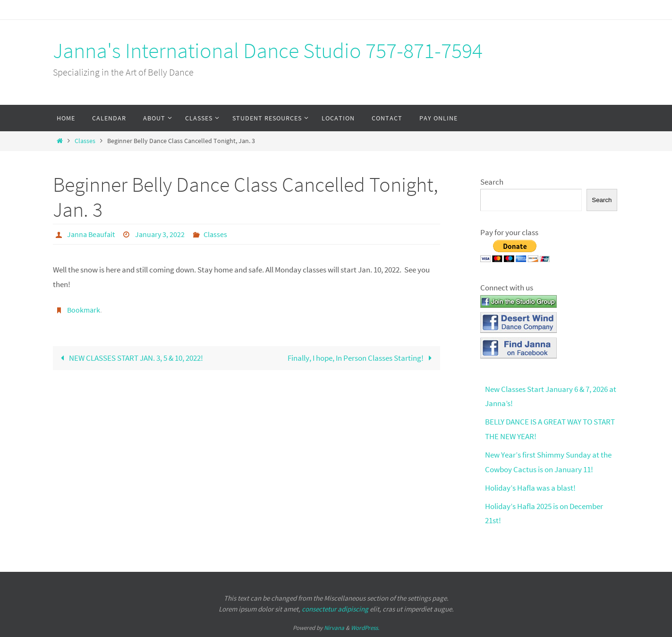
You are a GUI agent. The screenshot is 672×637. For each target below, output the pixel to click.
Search (492, 182)
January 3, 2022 (160, 234)
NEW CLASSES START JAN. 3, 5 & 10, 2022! (130, 358)
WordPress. (365, 628)
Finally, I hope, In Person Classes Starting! (362, 358)
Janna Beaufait (91, 234)
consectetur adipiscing (335, 609)
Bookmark (84, 310)
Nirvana (334, 628)
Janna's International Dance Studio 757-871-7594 (268, 51)
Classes (85, 141)
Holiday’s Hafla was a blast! (530, 488)
